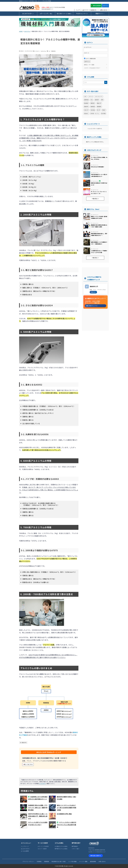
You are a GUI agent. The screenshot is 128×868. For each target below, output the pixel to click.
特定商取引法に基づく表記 (59, 861)
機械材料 (53, 51)
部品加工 (86, 113)
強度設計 (97, 100)
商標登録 (47, 861)
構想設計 (93, 103)
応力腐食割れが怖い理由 (64, 814)
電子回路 (103, 113)
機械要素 (99, 107)
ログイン (105, 6)
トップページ (25, 846)
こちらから (42, 784)
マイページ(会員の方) (90, 10)
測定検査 (93, 110)
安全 (92, 100)
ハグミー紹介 (76, 849)
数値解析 (86, 103)
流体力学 (86, 110)
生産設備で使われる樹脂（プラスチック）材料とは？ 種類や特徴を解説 (38, 808)
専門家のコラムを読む (61, 849)
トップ (78, 10)
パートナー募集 (83, 861)
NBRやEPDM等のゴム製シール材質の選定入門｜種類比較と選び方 (38, 816)
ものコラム (27, 31)
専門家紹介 (75, 846)
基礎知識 (86, 100)
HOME (21, 31)
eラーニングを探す (43, 846)
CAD (85, 96)
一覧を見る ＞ (95, 199)
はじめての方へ (25, 849)
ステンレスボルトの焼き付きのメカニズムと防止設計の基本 (67, 825)
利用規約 (39, 861)
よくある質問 (25, 851)
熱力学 (99, 110)
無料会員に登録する (96, 856)
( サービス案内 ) (64, 14)
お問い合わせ (104, 10)
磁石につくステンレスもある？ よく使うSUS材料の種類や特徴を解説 (67, 808)
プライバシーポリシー (28, 861)
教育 (102, 100)
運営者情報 (93, 861)
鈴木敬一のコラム (95, 113)
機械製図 (93, 107)
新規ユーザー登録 (89, 65)
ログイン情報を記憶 (90, 59)
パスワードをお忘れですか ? (92, 68)
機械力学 (99, 103)
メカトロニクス (99, 96)
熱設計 (104, 110)
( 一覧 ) (46, 14)
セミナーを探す (42, 849)
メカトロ (91, 96)
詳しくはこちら (28, 764)
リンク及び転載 (72, 861)
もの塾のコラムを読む (61, 846)
